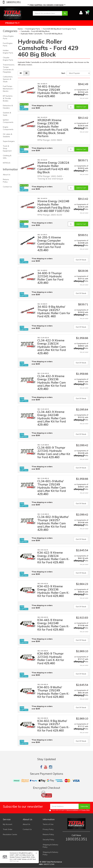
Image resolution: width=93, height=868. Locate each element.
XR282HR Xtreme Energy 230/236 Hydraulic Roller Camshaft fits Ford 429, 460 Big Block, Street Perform (53, 128)
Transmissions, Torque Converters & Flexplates (9, 68)
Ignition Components (8, 121)
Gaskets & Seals (7, 114)
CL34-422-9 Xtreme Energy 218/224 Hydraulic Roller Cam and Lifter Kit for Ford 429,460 (52, 347)
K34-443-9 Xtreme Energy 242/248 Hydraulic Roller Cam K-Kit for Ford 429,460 (53, 625)
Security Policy (48, 840)
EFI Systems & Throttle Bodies (8, 98)
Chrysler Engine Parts (8, 59)
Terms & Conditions (72, 810)
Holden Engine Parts (8, 52)
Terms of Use (48, 824)
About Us (7, 175)
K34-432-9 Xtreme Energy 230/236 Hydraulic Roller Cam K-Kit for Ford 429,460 (53, 591)
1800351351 (13, 2)
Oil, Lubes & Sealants (8, 135)
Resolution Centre (10, 834)
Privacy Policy (86, 810)
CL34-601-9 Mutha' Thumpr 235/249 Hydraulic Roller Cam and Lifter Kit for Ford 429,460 (52, 487)
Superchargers (9, 141)
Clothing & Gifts (7, 157)
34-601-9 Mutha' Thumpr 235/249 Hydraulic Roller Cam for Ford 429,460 (54, 91)
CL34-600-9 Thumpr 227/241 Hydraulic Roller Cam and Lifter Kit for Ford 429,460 (54, 452)
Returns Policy (6, 181)
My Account (8, 824)
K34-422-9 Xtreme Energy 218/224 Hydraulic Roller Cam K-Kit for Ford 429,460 (53, 557)
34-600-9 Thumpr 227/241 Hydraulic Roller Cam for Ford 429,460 (50, 278)
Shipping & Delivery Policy (50, 846)
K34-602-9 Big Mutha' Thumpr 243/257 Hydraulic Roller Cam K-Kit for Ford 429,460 (53, 726)
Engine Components (8, 128)
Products (12, 23)
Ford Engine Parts (8, 44)
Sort (63, 73)
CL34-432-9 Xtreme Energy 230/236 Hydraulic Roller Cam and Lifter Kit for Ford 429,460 (52, 382)
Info (87, 94)
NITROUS (7, 163)
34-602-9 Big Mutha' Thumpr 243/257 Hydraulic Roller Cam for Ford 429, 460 (54, 311)
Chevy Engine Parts (8, 37)
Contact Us (7, 187)
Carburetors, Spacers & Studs (8, 79)
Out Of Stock (81, 260)
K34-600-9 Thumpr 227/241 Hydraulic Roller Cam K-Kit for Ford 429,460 (51, 658)
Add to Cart (81, 107)
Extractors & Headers (8, 107)
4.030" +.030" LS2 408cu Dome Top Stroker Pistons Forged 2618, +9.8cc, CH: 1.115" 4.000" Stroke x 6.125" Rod (23, 857)
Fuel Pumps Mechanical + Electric (8, 89)
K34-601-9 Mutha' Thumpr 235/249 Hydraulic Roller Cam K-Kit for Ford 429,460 (53, 692)
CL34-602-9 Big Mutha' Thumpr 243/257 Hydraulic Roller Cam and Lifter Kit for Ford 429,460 (53, 523)
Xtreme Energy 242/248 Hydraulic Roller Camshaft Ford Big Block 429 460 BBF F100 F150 (54, 206)
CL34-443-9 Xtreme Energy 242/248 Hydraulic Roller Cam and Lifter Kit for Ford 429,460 (52, 418)
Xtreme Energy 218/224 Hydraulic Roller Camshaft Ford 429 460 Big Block (53, 167)
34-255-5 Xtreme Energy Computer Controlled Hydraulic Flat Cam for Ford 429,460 (51, 244)
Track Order (8, 829)
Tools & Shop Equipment (7, 148)
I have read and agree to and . (70, 810)
